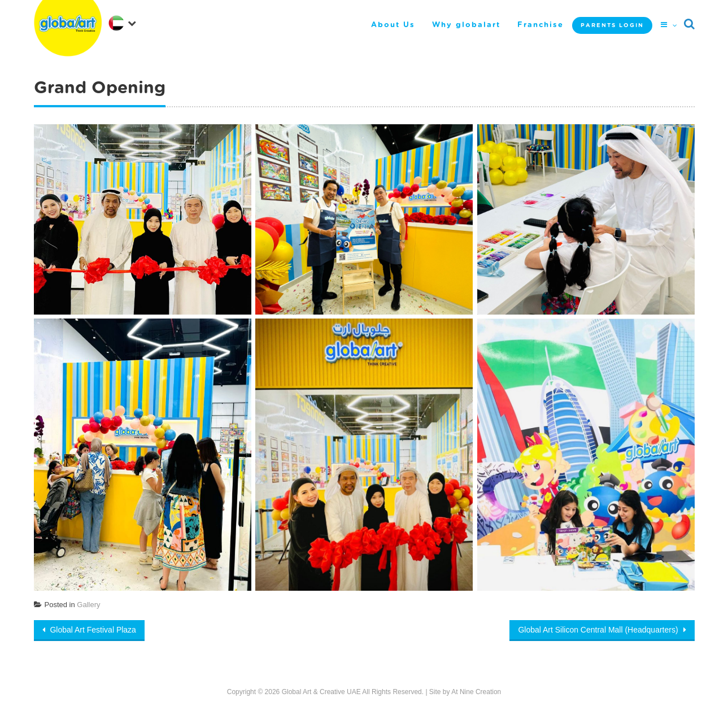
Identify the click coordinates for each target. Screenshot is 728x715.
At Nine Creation (476, 692)
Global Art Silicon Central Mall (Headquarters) (599, 630)
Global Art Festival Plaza (92, 630)
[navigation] (122, 22)
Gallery (88, 605)
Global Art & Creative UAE (321, 692)
